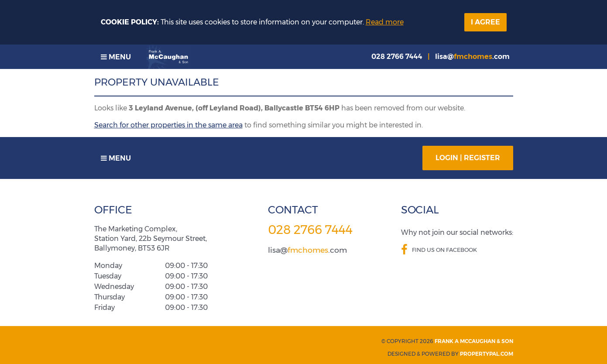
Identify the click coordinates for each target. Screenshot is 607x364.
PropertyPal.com (487, 354)
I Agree (485, 22)
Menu (116, 57)
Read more (385, 22)
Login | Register (468, 158)
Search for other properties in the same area (168, 125)
